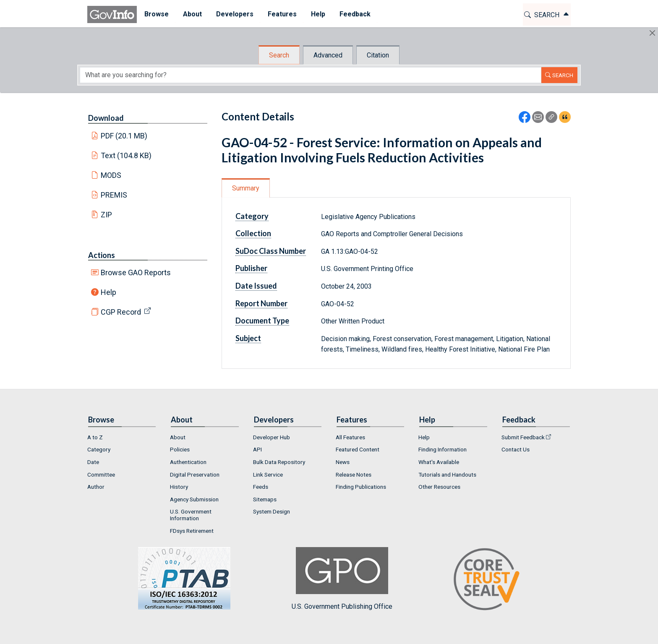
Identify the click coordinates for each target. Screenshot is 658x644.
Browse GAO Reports (136, 272)
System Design (272, 511)
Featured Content (358, 449)
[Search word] (311, 75)
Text (126, 155)
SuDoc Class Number (271, 251)
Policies (180, 449)
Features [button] (282, 14)
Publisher (251, 268)
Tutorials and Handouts (447, 475)
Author (96, 487)
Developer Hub (272, 437)
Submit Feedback (523, 437)
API (257, 449)
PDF (124, 136)
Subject (248, 338)
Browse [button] (156, 14)
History (179, 487)
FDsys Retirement (192, 531)
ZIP (106, 215)
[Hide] (652, 33)
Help (108, 292)
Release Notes (354, 475)
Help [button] (318, 14)
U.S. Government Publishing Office (342, 579)
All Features (350, 437)
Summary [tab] (246, 188)
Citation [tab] (378, 55)
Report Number (261, 303)
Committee (101, 475)
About (178, 437)
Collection (253, 233)
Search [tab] (279, 55)
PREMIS (114, 195)
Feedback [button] (355, 14)
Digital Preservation (195, 475)
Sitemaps (265, 499)
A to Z (95, 437)
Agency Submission (194, 499)
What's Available (439, 462)
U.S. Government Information (191, 515)
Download (106, 118)
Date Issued (256, 286)
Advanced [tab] (328, 55)
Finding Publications (361, 487)
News (343, 462)
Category (252, 216)
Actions (102, 255)
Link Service (268, 475)
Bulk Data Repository (279, 462)
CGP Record (121, 312)
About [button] (192, 14)
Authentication (188, 462)
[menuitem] (156, 14)
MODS (111, 175)
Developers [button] (234, 14)
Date (93, 462)
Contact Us (516, 449)
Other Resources (439, 487)
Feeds (261, 487)
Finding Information (443, 449)
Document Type (262, 321)
